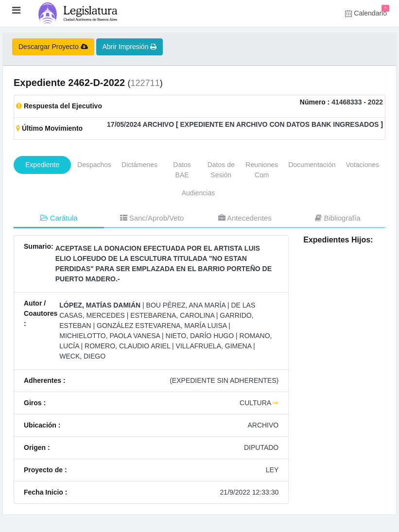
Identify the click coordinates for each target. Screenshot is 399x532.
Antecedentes (245, 218)
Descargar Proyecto (53, 47)
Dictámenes (139, 165)
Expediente (42, 165)
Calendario (367, 11)
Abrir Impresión (130, 47)
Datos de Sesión (221, 170)
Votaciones (363, 165)
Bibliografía (338, 218)
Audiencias (199, 193)
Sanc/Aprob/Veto (152, 218)
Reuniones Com (262, 170)
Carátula (59, 218)
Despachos (94, 165)
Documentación (312, 165)
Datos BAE (182, 170)
